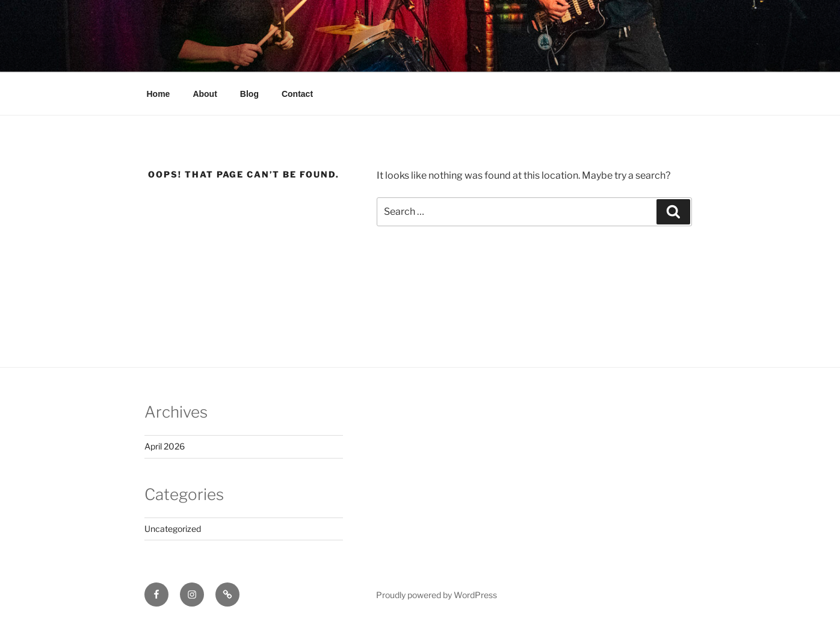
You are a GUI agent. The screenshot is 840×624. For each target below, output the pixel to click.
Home (159, 94)
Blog (249, 94)
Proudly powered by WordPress (437, 595)
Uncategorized (173, 529)
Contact (297, 94)
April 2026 (165, 446)
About (205, 94)
